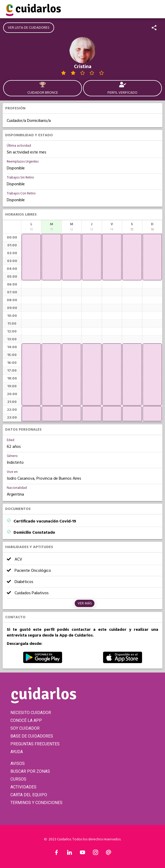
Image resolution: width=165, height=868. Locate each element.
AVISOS (18, 763)
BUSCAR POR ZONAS (30, 771)
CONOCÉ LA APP (26, 720)
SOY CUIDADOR (25, 728)
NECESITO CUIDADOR (31, 713)
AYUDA (17, 752)
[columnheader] (31, 227)
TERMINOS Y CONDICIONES (36, 803)
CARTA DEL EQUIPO (29, 795)
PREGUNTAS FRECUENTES (35, 744)
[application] (31, 257)
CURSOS (18, 779)
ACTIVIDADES (23, 787)
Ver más (85, 603)
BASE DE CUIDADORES (32, 736)
